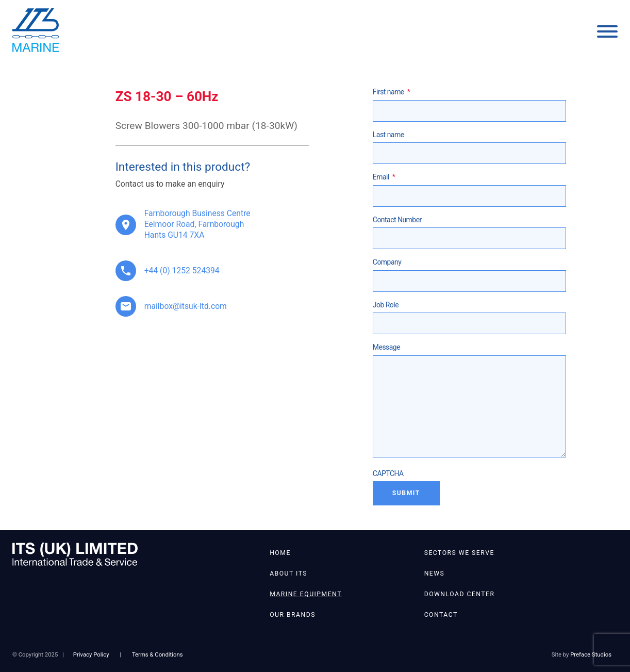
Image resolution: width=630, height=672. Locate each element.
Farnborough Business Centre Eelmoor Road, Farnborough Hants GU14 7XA (197, 224)
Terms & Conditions (157, 654)
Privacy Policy (91, 654)
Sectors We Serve (459, 553)
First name (391, 92)
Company (387, 262)
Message (386, 347)
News (435, 573)
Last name (388, 135)
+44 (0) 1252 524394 (182, 271)
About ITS (288, 573)
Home (280, 553)
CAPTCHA (388, 473)
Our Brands (293, 615)
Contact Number (397, 220)
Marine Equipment (306, 594)
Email (384, 177)
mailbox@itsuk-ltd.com (186, 306)
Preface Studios (591, 654)
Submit (406, 493)
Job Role (386, 305)
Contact (441, 615)
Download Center (460, 594)
